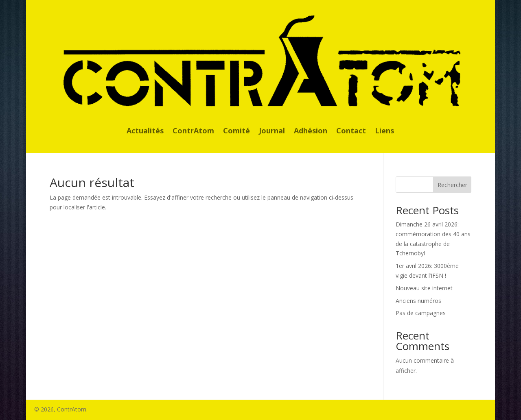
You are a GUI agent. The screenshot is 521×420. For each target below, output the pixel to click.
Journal (272, 132)
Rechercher (452, 185)
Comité (236, 132)
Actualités (145, 132)
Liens (384, 132)
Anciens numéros (418, 301)
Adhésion (311, 132)
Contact (351, 132)
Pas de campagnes (421, 313)
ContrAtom (193, 132)
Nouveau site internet (424, 288)
